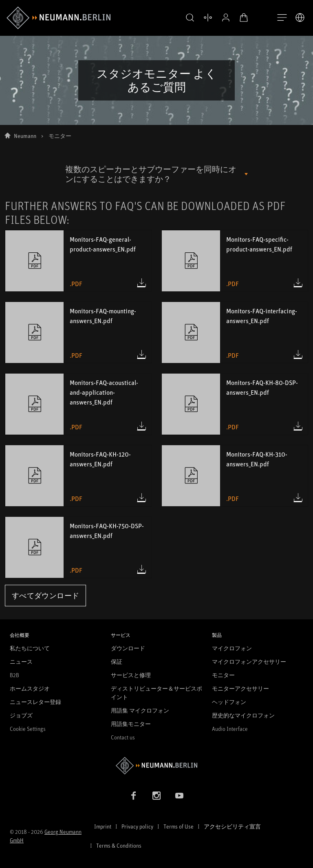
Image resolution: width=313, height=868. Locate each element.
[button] (184, 18)
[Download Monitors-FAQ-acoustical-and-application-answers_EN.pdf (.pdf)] (141, 426)
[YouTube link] (179, 796)
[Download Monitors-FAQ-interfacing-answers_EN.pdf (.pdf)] (298, 354)
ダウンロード (128, 648)
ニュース (21, 661)
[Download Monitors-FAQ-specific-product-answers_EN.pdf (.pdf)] (298, 283)
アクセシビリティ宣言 (232, 826)
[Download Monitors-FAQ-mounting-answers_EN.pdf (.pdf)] (141, 354)
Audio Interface (230, 729)
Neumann (25, 136)
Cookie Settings (28, 729)
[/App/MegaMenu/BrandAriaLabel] (58, 18)
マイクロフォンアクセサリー (249, 661)
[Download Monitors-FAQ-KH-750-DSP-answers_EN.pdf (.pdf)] (141, 569)
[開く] (282, 18)
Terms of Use (179, 826)
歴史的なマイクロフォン (243, 715)
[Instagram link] (156, 796)
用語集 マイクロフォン (140, 710)
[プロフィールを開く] (220, 17)
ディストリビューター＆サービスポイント (156, 693)
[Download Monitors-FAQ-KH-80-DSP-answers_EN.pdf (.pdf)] (298, 426)
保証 (117, 661)
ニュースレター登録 (35, 702)
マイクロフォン (232, 648)
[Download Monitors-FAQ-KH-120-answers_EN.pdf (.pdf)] (141, 498)
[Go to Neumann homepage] (156, 766)
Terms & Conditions (119, 845)
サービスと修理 (131, 675)
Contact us (123, 737)
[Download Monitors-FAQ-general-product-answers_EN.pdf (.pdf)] (141, 283)
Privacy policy (137, 826)
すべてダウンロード (45, 595)
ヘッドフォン (229, 702)
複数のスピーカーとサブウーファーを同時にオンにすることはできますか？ (151, 174)
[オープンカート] (238, 17)
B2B (14, 675)
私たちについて (30, 648)
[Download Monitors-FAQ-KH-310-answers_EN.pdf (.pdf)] (298, 498)
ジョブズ (21, 715)
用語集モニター (131, 724)
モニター (223, 675)
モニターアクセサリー (240, 688)
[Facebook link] (134, 796)
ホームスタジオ (30, 688)
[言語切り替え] (300, 17)
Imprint (103, 826)
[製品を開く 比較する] (202, 17)
